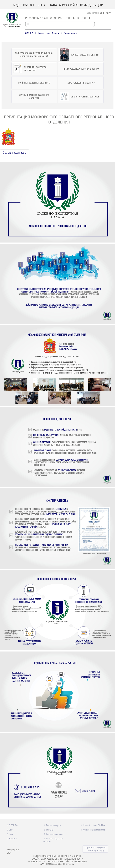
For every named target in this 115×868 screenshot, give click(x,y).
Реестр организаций (55, 834)
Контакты (84, 18)
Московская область (49, 33)
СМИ (11, 830)
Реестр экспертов (54, 825)
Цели (11, 834)
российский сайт (37, 18)
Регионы (70, 18)
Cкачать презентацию (15, 153)
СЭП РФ (29, 33)
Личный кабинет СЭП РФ (94, 825)
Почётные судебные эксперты (53, 840)
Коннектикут (105, 13)
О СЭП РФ (56, 18)
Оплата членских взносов (94, 830)
